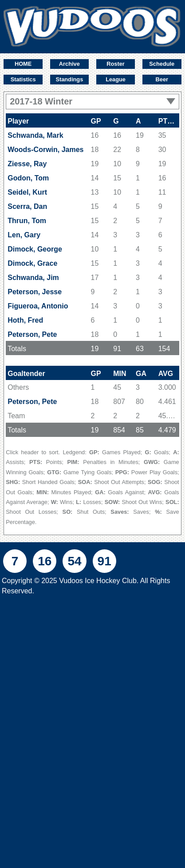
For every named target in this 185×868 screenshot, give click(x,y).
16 (45, 561)
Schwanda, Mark (35, 135)
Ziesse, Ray (27, 164)
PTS (169, 121)
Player (18, 121)
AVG (166, 374)
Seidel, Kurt (27, 192)
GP (96, 121)
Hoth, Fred (25, 320)
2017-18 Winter (92, 101)
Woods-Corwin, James (45, 150)
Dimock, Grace (32, 263)
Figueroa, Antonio (38, 306)
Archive (69, 64)
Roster (116, 64)
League (116, 79)
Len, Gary (24, 235)
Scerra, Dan (27, 206)
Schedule (162, 64)
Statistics (23, 79)
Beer (162, 79)
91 (104, 561)
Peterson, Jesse (35, 292)
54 (74, 561)
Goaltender (26, 374)
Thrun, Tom (27, 221)
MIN (120, 374)
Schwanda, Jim (33, 278)
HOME (23, 64)
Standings (69, 79)
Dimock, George (35, 249)
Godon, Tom (28, 178)
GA (141, 374)
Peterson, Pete (32, 334)
